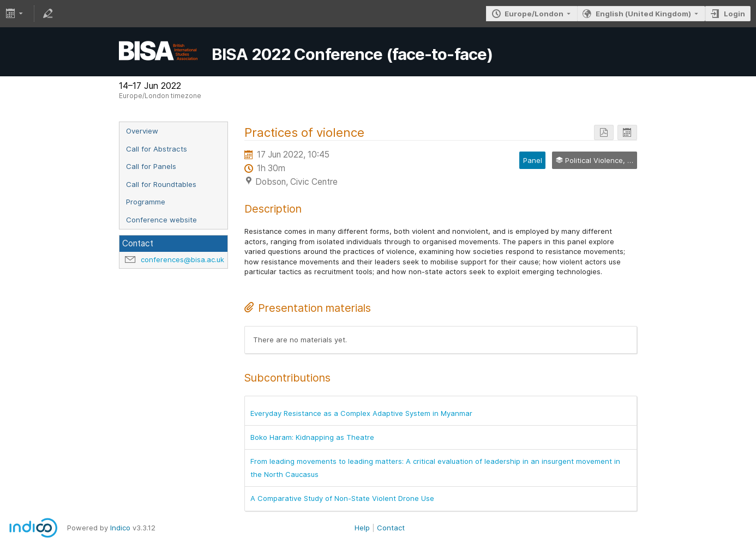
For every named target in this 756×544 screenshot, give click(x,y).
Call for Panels (151, 166)
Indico (120, 528)
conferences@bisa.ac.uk (182, 259)
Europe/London (534, 14)
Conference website (161, 220)
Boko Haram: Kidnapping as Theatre (312, 437)
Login (734, 14)
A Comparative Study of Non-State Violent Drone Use (342, 498)
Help (362, 528)
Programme (146, 202)
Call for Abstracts (157, 149)
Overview (142, 131)
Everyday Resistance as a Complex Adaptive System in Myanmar (361, 413)
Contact (391, 528)
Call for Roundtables (161, 184)
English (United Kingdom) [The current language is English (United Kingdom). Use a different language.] (643, 14)
